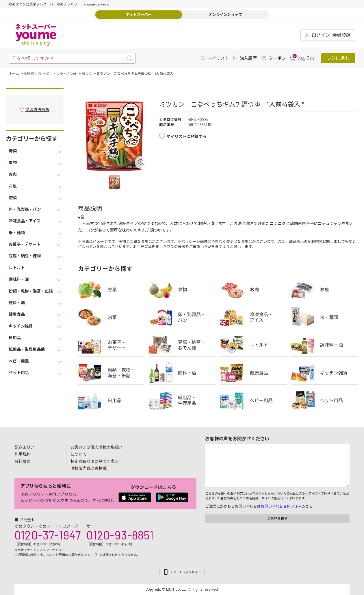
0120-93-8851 (120, 535)
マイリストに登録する (186, 136)
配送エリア (24, 447)
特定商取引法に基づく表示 (94, 461)
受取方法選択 (37, 110)
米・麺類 (324, 317)
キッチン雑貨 (324, 373)
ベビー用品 (253, 400)
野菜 (111, 289)
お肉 (253, 289)
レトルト (253, 345)
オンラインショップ (225, 14)
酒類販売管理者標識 (89, 468)
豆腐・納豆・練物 (182, 345)
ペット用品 (324, 400)
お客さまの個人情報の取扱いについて (96, 451)
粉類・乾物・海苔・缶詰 (111, 373)
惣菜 (111, 317)
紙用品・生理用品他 (182, 400)
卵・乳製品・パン (182, 317)
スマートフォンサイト (185, 572)
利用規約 (23, 454)
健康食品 (253, 373)
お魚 (324, 289)
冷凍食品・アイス (253, 317)
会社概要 (23, 461)
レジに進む (338, 58)
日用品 (111, 400)
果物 (182, 289)
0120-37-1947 (48, 535)
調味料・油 (324, 345)
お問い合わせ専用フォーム (283, 506)
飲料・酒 (182, 373)
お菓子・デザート (111, 345)
